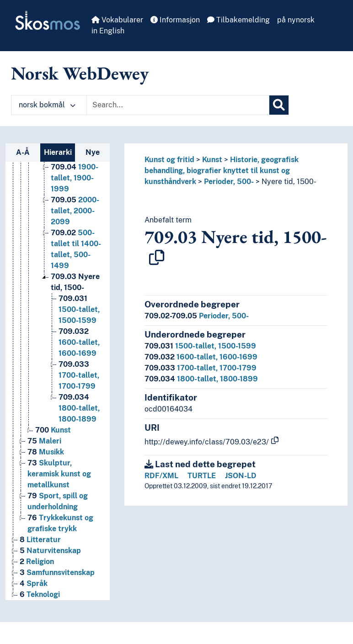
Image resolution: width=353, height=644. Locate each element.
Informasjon (175, 20)
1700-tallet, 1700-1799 (201, 368)
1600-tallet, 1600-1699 (201, 357)
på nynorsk (296, 20)
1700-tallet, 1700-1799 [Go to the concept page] (79, 375)
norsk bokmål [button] (47, 105)
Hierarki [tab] (58, 152)
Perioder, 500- (229, 182)
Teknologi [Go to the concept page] (40, 594)
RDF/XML (161, 476)
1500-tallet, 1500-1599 (200, 346)
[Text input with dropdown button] (178, 105)
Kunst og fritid (169, 160)
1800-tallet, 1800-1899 (201, 379)
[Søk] (279, 105)
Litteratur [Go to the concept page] (40, 540)
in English (108, 31)
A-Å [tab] (23, 152)
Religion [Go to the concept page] (37, 562)
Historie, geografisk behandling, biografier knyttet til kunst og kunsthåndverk (222, 171)
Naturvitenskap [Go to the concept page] (50, 551)
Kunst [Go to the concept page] (53, 430)
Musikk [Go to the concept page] (46, 452)
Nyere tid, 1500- (289, 182)
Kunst (212, 160)
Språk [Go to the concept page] (34, 583)
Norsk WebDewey (80, 73)
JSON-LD (241, 476)
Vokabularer (117, 20)
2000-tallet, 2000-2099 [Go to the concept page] (75, 211)
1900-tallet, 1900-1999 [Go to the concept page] (75, 178)
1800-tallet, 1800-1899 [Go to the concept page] (79, 408)
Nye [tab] (93, 152)
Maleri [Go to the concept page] (44, 441)
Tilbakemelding (238, 20)
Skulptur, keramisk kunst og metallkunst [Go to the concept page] (59, 474)
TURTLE (202, 476)
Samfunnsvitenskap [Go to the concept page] (57, 573)
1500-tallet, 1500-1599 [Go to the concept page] (79, 309)
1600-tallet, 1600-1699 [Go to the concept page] (79, 342)
